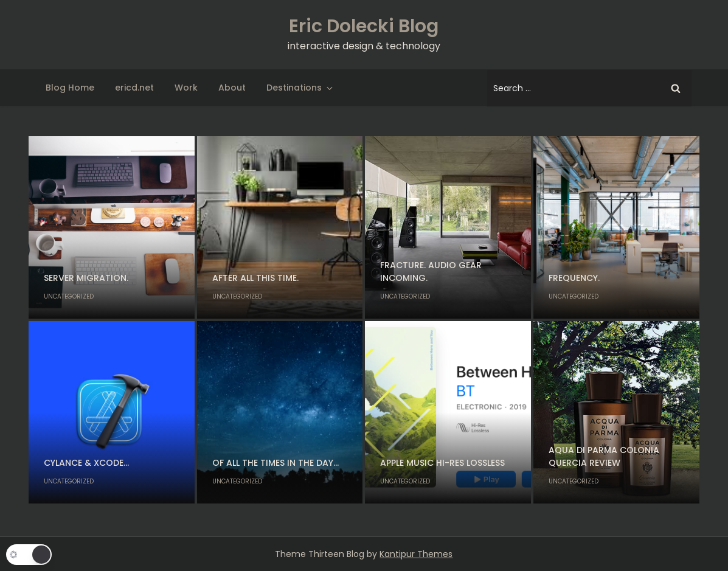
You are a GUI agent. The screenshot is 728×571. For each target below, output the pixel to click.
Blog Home (70, 88)
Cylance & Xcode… (86, 463)
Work (186, 88)
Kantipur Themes (416, 554)
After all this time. (255, 278)
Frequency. (574, 278)
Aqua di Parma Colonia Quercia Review (604, 456)
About (232, 88)
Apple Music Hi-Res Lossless (442, 463)
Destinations (300, 88)
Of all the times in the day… (276, 463)
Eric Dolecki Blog (364, 26)
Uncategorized (69, 296)
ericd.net (134, 88)
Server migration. (86, 278)
